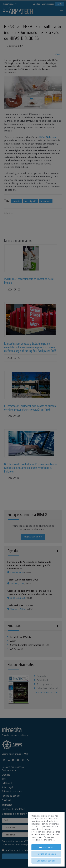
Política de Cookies (46, 854)
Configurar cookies (46, 861)
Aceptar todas (46, 847)
